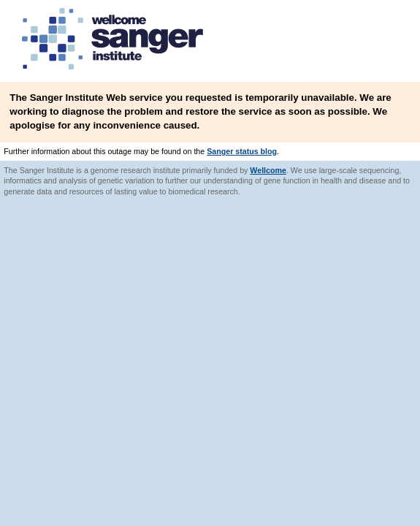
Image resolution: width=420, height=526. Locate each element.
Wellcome (268, 170)
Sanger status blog (242, 151)
